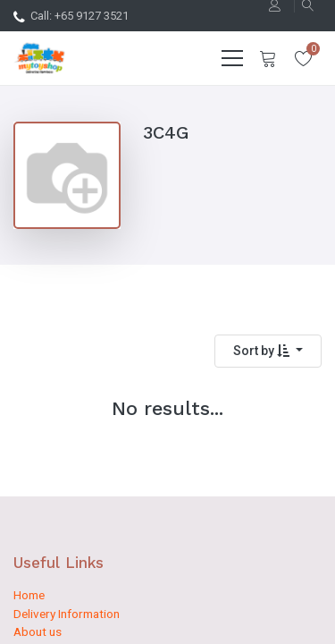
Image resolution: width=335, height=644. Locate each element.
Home (29, 595)
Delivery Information (67, 614)
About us (38, 631)
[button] (268, 351)
